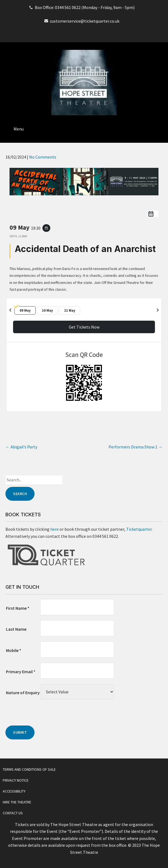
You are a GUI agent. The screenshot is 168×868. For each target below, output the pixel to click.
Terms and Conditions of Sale (29, 769)
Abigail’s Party (21, 447)
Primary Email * (21, 672)
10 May (47, 310)
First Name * (18, 608)
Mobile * (14, 650)
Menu (19, 129)
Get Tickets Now (84, 327)
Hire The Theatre (17, 802)
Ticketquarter (139, 529)
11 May (70, 310)
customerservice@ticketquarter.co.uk (85, 21)
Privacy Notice (16, 780)
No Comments (43, 157)
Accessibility (14, 791)
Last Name (16, 629)
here (55, 529)
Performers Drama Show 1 (136, 447)
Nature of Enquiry (23, 693)
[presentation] (47, 715)
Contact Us (13, 813)
